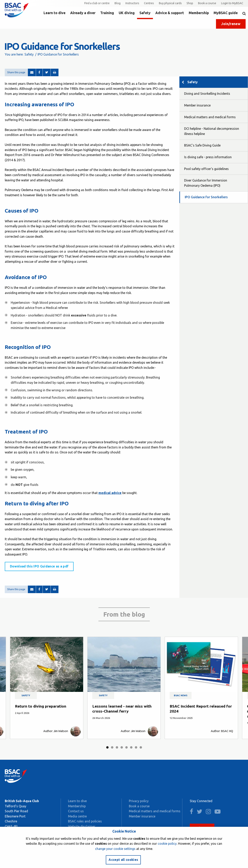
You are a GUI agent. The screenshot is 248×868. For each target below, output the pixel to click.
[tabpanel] (47, 688)
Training (107, 13)
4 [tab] (122, 747)
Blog (117, 3)
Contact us (76, 811)
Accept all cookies (123, 860)
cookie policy (167, 844)
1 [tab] (107, 747)
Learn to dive (54, 13)
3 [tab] (117, 747)
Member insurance (197, 105)
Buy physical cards (170, 3)
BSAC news (181, 695)
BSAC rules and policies (85, 821)
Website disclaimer (82, 826)
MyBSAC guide (226, 13)
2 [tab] (112, 747)
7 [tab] (136, 747)
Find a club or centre (97, 3)
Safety (145, 13)
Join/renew (231, 24)
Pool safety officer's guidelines (206, 169)
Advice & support (170, 13)
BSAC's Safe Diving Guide (202, 145)
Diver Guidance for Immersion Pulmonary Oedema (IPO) (206, 183)
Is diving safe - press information (208, 157)
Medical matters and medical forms (210, 117)
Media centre (77, 816)
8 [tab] (141, 747)
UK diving (127, 13)
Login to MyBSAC (232, 3)
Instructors (132, 3)
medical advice (110, 493)
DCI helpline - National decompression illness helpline (212, 131)
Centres (149, 3)
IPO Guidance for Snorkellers (206, 197)
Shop (190, 3)
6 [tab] (131, 747)
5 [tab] (126, 747)
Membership (199, 13)
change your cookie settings (115, 849)
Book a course (207, 3)
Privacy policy (139, 801)
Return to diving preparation (41, 706)
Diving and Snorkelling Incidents (207, 94)
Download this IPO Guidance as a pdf (39, 566)
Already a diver (83, 13)
